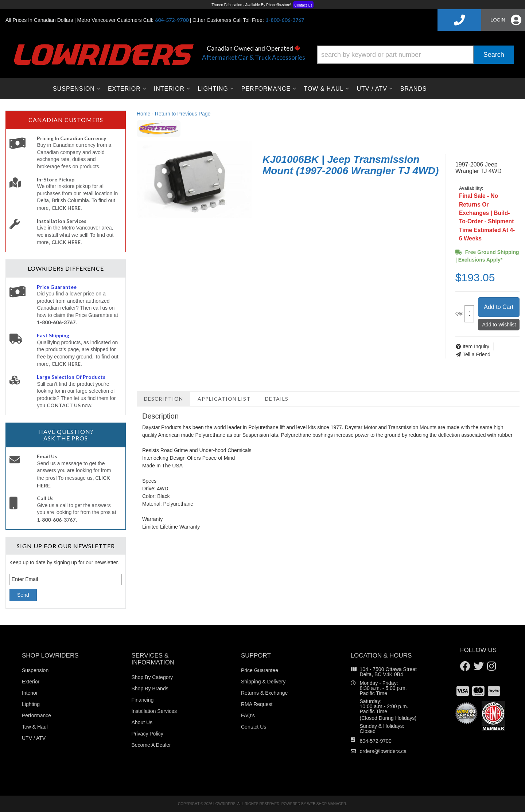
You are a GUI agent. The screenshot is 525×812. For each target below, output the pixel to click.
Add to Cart (499, 307)
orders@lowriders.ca (383, 751)
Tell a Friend (477, 354)
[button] (416, 55)
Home (143, 114)
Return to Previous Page (183, 114)
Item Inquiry (476, 346)
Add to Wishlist (499, 325)
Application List (224, 399)
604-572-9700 (376, 741)
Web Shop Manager (326, 804)
